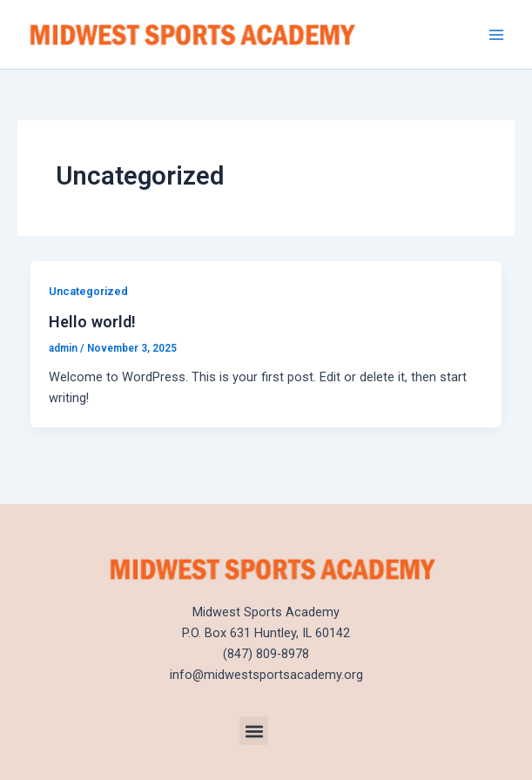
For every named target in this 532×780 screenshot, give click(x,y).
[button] (254, 731)
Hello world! (92, 322)
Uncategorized (88, 291)
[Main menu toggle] (496, 35)
